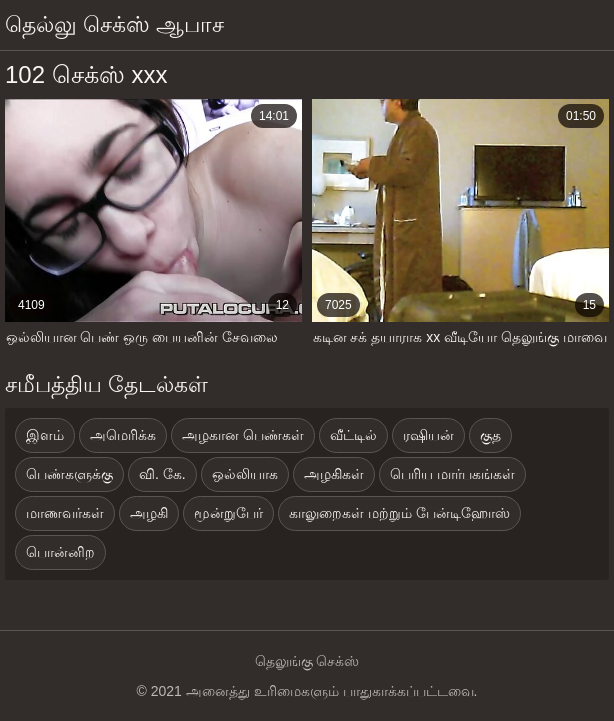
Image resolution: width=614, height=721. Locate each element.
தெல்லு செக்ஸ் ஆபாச (114, 24)
